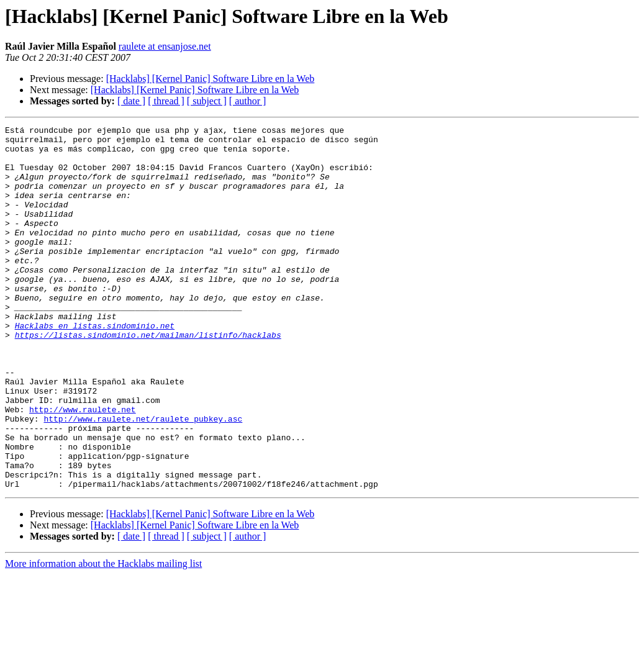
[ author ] (248, 101)
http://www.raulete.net (83, 467)
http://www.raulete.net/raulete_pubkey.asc (143, 478)
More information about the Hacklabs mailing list (103, 636)
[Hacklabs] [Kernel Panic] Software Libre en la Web (211, 79)
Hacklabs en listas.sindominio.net (95, 366)
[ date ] (131, 101)
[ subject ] (207, 101)
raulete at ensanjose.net (165, 46)
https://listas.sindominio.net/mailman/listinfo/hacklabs (148, 378)
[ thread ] (166, 101)
